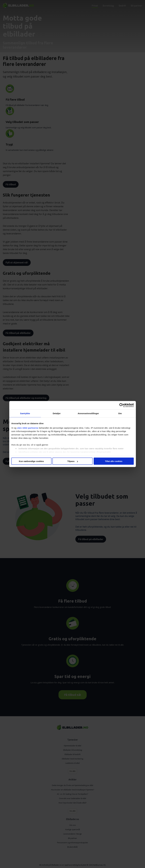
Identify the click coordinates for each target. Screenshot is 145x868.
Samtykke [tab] (25, 413)
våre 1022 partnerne (28, 428)
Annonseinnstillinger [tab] (88, 413)
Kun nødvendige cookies (31, 461)
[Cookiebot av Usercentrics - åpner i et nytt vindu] (121, 405)
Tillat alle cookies (114, 461)
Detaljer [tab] (57, 413)
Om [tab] (120, 413)
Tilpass (73, 461)
